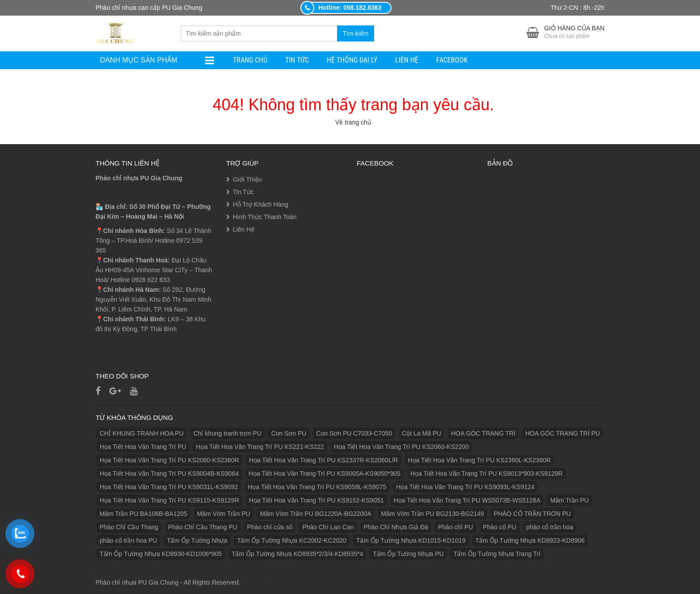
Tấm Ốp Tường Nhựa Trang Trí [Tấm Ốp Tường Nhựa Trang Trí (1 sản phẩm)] (497, 554)
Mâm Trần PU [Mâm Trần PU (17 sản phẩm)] (569, 500)
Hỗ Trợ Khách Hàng (261, 204)
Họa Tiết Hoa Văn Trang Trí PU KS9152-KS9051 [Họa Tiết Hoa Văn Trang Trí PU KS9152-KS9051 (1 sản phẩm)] (316, 500)
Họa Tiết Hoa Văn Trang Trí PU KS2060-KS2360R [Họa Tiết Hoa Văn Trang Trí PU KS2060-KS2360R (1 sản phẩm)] (169, 460)
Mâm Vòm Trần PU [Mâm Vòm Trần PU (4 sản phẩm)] (223, 514)
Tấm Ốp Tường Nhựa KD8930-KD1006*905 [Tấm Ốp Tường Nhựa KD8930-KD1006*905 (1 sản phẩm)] (161, 554)
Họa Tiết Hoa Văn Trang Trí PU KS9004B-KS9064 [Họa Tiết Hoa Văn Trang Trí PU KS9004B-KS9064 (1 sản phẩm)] (169, 474)
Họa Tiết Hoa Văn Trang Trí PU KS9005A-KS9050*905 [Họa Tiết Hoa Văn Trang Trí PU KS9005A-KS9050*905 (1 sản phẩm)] (325, 474)
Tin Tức (297, 60)
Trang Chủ (250, 60)
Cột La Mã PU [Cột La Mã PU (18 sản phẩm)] (421, 433)
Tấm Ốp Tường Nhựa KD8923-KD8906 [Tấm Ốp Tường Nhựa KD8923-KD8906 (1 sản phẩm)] (530, 540)
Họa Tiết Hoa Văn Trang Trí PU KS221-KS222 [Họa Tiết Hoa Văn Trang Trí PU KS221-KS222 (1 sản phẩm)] (260, 447)
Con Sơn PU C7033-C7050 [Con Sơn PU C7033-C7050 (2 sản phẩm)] (354, 433)
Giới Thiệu (248, 179)
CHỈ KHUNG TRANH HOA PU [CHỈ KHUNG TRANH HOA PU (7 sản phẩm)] (142, 433)
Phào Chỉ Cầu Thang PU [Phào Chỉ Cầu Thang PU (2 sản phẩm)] (203, 527)
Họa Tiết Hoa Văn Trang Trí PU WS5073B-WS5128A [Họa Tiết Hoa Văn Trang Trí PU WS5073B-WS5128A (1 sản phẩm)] (467, 500)
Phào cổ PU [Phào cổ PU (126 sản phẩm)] (500, 527)
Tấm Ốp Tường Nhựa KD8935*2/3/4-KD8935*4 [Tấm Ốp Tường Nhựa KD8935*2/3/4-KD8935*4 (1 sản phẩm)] (298, 554)
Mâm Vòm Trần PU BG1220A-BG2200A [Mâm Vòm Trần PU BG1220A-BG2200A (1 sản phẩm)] (315, 514)
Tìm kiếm (356, 33)
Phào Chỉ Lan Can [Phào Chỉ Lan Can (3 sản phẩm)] (328, 527)
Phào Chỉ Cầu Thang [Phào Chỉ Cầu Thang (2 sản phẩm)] (129, 527)
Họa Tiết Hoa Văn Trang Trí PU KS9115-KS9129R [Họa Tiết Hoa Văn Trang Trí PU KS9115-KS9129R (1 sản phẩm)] (169, 500)
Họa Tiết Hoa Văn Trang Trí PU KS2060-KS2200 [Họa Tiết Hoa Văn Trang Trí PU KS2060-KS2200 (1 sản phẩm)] (401, 447)
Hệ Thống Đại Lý (352, 60)
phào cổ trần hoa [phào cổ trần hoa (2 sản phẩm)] (550, 527)
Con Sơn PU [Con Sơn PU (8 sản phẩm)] (289, 433)
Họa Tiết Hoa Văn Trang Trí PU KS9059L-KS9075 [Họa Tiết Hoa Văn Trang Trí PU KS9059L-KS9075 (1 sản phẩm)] (317, 487)
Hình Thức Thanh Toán (265, 217)
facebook (452, 60)
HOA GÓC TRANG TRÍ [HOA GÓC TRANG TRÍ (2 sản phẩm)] (483, 433)
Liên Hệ (407, 60)
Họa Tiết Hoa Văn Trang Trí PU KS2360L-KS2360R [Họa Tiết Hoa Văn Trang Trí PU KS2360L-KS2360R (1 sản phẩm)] (479, 460)
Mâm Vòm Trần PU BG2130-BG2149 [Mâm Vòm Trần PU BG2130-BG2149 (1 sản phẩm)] (432, 514)
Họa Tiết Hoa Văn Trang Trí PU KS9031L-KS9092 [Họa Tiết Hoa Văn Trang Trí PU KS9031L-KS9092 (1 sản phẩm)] (169, 487)
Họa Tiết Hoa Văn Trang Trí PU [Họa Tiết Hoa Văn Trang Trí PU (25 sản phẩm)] (143, 447)
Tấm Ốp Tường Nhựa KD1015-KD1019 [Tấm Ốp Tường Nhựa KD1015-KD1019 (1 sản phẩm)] (411, 540)
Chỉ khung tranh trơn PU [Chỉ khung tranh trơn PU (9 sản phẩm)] (227, 433)
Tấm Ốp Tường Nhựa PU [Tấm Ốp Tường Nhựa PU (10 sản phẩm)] (408, 554)
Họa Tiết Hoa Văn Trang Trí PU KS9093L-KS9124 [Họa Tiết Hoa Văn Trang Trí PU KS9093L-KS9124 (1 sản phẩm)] (465, 487)
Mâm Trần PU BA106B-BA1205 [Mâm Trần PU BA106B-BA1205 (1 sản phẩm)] (143, 514)
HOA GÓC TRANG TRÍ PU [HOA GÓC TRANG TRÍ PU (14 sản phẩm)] (562, 433)
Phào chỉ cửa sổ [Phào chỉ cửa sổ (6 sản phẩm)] (270, 527)
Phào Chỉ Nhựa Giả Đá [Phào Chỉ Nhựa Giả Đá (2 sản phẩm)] (396, 527)
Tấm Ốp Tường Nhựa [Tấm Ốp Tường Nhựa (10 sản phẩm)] (197, 540)
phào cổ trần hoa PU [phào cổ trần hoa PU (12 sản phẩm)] (128, 540)
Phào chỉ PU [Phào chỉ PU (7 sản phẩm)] (456, 527)
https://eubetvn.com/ (270, 582)
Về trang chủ (353, 122)
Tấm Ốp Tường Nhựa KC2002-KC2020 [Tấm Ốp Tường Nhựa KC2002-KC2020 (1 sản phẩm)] (292, 540)
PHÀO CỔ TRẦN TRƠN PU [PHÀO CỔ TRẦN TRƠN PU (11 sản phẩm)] (532, 514)
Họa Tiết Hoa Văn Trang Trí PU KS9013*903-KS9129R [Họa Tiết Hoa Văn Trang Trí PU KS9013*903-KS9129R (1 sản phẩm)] (486, 474)
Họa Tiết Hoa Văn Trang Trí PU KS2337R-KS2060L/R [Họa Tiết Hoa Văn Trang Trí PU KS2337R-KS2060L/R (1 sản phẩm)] (323, 460)
